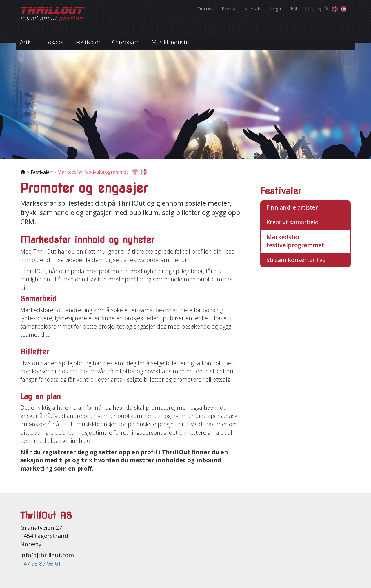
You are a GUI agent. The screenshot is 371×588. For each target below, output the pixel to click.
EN (294, 9)
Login (276, 9)
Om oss (205, 9)
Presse (229, 9)
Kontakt (253, 9)
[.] (307, 9)
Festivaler (41, 172)
